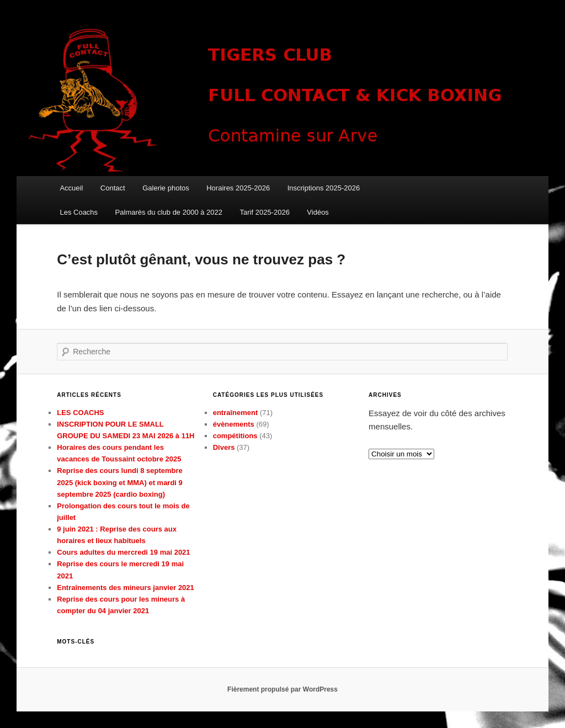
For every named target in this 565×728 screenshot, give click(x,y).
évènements (234, 424)
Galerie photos (166, 188)
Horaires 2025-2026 (238, 188)
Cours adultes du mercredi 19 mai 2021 (123, 552)
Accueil (71, 188)
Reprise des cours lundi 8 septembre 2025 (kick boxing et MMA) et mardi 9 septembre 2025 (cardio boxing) (120, 482)
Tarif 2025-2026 (265, 212)
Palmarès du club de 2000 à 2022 (169, 212)
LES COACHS (80, 413)
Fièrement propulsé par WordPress (282, 689)
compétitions (235, 436)
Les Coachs (79, 212)
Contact (113, 188)
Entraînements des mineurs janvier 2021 (126, 588)
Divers (224, 447)
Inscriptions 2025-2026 (324, 188)
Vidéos (318, 212)
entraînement (236, 413)
